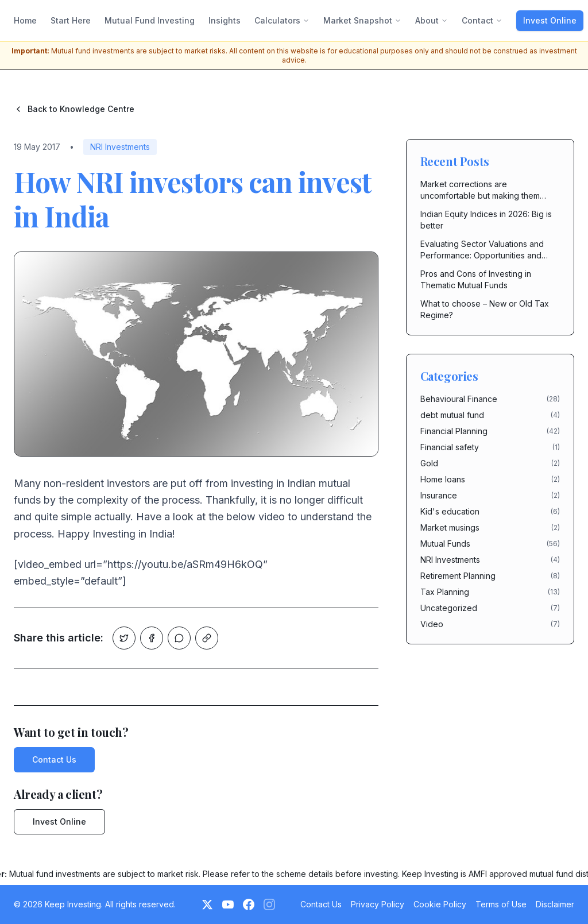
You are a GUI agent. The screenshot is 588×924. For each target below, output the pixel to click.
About (432, 20)
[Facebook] (249, 904)
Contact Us (54, 759)
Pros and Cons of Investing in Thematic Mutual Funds (476, 279)
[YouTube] (228, 904)
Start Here (71, 20)
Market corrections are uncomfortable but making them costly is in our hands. (480, 190)
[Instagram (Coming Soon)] (269, 904)
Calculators (282, 20)
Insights (225, 20)
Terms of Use (501, 904)
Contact (482, 20)
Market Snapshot (362, 20)
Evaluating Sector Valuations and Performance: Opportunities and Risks (482, 250)
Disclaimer (555, 904)
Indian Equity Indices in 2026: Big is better (486, 220)
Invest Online (550, 20)
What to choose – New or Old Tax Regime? (485, 309)
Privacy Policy (378, 904)
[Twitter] (207, 904)
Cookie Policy (440, 904)
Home (25, 20)
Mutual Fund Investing (150, 20)
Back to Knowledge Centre (74, 109)
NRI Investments (120, 147)
